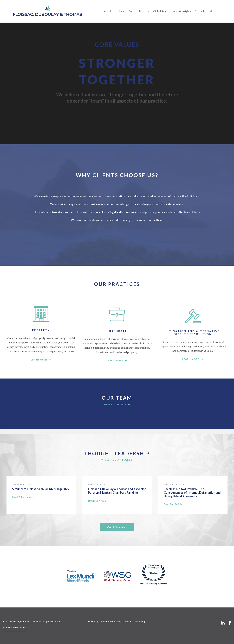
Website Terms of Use (15, 628)
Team (121, 11)
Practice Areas (137, 11)
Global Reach (161, 11)
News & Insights (182, 11)
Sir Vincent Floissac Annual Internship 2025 (41, 489)
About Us (109, 11)
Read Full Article (23, 497)
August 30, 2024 (174, 485)
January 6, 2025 (22, 485)
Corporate (117, 331)
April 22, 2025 (97, 485)
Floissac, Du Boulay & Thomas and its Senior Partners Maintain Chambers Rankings (117, 491)
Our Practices (117, 284)
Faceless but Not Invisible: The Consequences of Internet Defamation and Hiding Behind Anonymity (192, 492)
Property (41, 330)
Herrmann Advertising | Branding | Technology (122, 622)
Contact (200, 11)
